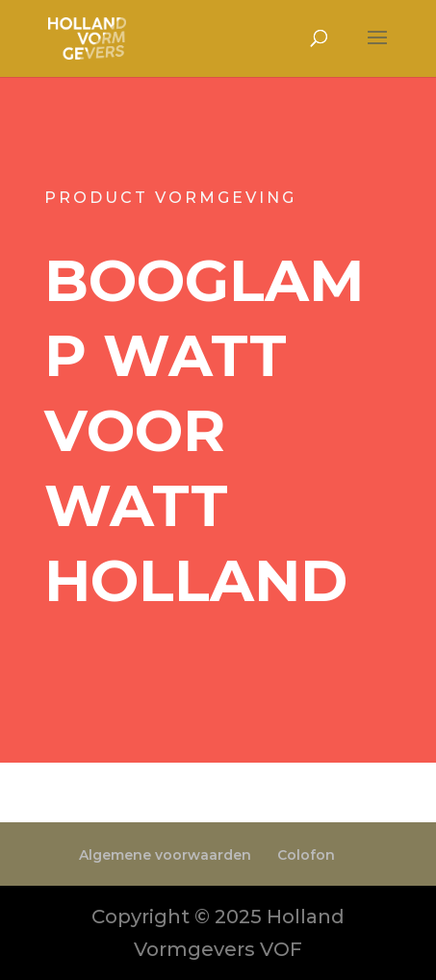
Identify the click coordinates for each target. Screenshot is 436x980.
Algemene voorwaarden (165, 855)
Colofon (306, 855)
